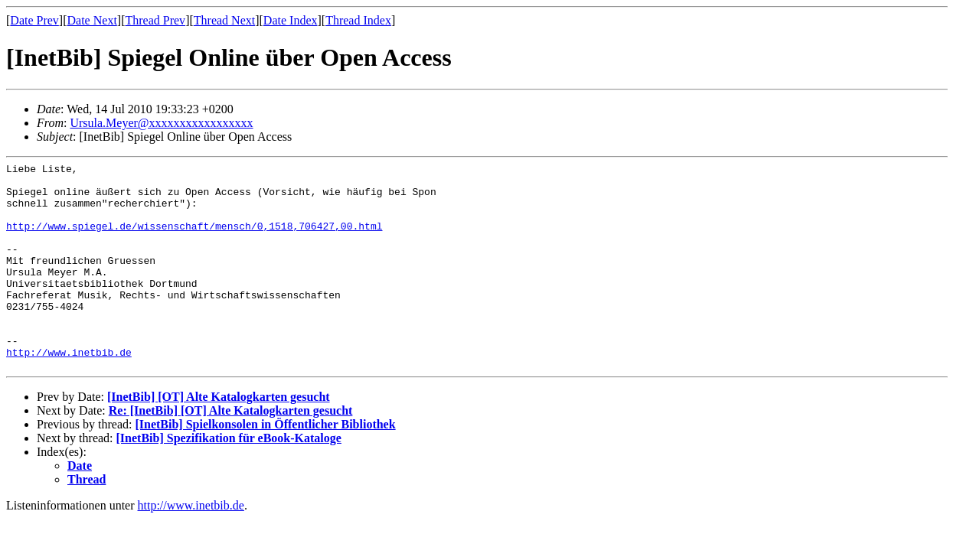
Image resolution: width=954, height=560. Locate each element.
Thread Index (358, 20)
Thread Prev (155, 20)
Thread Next (224, 20)
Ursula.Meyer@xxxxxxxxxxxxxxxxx (161, 123)
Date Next (92, 20)
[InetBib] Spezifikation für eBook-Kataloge (229, 479)
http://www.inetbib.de (69, 391)
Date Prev (34, 20)
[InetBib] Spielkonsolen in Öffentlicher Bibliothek (265, 466)
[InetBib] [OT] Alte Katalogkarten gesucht (219, 438)
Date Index (291, 20)
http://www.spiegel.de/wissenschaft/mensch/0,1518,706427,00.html (194, 239)
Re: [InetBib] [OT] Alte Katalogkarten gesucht (231, 452)
